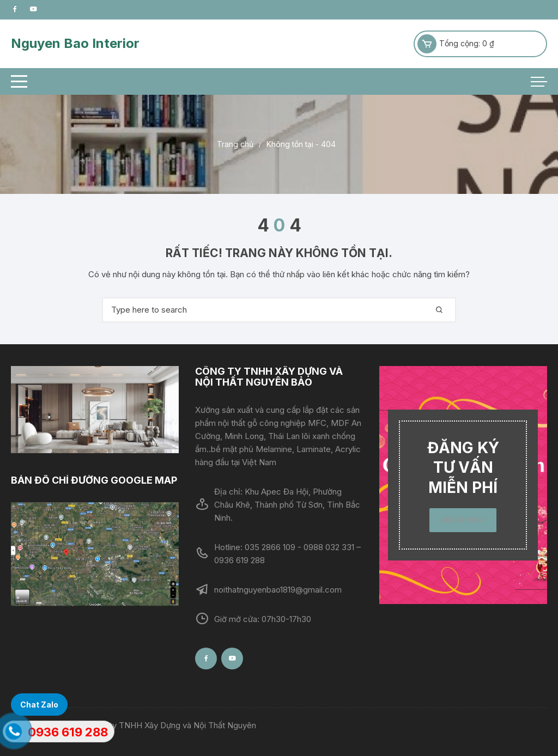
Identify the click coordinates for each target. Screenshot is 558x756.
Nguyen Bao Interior (75, 43)
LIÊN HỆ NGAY (463, 520)
